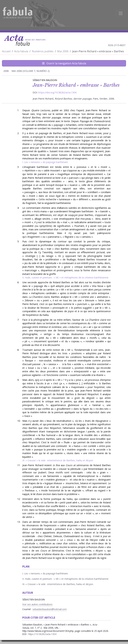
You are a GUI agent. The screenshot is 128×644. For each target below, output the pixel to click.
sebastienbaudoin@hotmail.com (50, 609)
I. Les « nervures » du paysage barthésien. (45, 162)
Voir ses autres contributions (37, 604)
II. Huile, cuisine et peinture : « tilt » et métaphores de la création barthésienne (65, 277)
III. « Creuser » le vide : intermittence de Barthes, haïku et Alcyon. (58, 460)
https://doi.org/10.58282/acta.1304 (57, 92)
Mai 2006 (63, 51)
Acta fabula (21, 51)
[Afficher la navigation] (121, 13)
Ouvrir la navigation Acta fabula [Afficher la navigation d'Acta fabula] (64, 63)
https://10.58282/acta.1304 (42, 634)
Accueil (6, 51)
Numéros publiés (43, 51)
